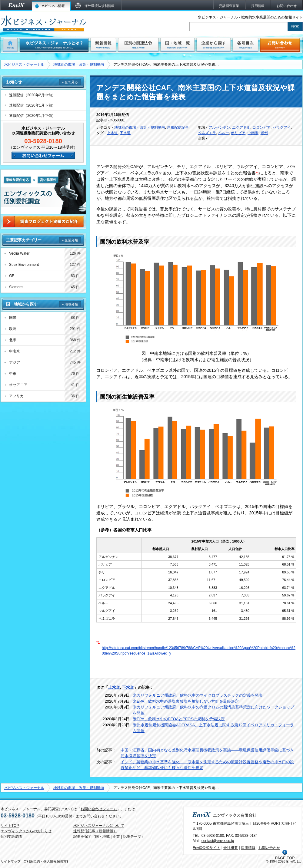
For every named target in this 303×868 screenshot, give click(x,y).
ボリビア (238, 133)
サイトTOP (10, 826)
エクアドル (241, 127)
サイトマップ (11, 861)
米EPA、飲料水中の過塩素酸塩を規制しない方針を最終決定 (186, 701)
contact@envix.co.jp (218, 841)
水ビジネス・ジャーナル (24, 64)
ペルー (224, 133)
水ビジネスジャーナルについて (99, 826)
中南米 (253, 133)
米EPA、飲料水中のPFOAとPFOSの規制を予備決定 (179, 719)
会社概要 (231, 848)
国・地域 (102, 837)
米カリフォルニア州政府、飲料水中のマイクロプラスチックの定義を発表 (198, 695)
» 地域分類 (70, 304)
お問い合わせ (269, 848)
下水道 (125, 133)
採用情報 (248, 848)
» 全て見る (70, 82)
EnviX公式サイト (206, 848)
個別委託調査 (12, 837)
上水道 (112, 133)
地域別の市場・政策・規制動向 (79, 64)
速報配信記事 (178, 127)
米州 (264, 133)
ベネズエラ (207, 133)
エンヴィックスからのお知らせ (26, 831)
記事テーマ (132, 837)
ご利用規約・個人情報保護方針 (47, 861)
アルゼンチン (219, 127)
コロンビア (261, 127)
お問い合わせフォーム (99, 809)
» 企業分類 (70, 240)
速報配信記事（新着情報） (95, 831)
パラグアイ (282, 127)
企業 (116, 837)
